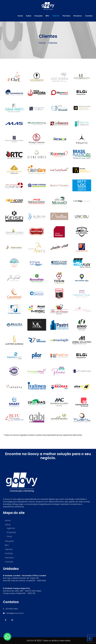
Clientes (56, 16)
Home (20, 16)
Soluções (38, 16)
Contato (89, 16)
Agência (11, 528)
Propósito (11, 532)
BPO (47, 16)
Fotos (9, 536)
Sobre (29, 16)
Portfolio (66, 16)
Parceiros (78, 16)
